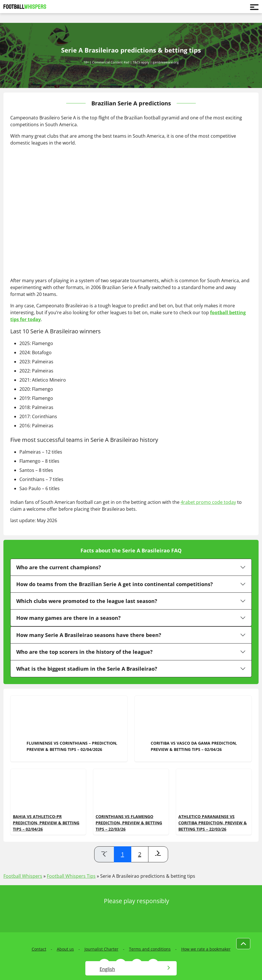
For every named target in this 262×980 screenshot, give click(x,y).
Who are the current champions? (59, 567)
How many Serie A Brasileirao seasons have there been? (89, 635)
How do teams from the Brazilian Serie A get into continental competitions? (115, 584)
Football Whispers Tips (71, 876)
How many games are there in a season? (68, 618)
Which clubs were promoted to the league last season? (87, 601)
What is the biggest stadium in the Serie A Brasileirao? (87, 669)
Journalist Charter (101, 949)
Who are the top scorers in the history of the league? (84, 652)
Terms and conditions (150, 949)
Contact (39, 949)
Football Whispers (23, 876)
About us (65, 949)
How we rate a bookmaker (206, 949)
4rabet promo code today (208, 502)
